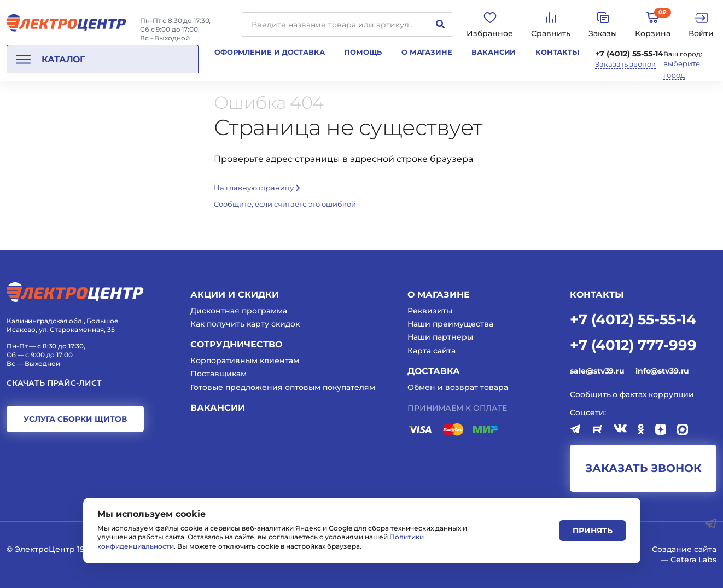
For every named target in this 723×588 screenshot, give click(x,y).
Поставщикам (218, 374)
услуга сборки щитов (75, 419)
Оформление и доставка (269, 52)
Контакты (557, 52)
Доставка (434, 371)
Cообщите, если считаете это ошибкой (285, 204)
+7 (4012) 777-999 (633, 344)
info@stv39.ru (662, 371)
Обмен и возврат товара (458, 387)
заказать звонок (643, 468)
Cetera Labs (693, 560)
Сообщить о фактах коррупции (632, 394)
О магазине (427, 52)
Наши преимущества (450, 324)
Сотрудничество (236, 344)
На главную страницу (257, 188)
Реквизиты (430, 311)
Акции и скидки (235, 295)
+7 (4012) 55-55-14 (629, 54)
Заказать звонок (625, 64)
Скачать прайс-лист (54, 383)
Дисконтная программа (239, 311)
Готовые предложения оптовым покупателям (283, 387)
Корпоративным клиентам (245, 360)
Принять (593, 531)
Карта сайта (432, 351)
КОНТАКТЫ (597, 295)
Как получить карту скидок (245, 324)
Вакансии (494, 52)
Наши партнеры (440, 337)
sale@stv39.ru (597, 371)
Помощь (363, 52)
